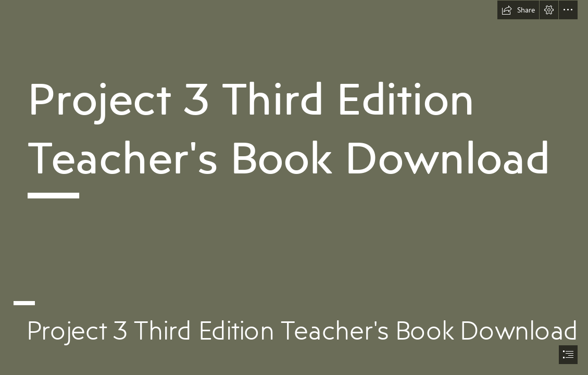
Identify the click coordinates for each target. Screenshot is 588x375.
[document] (294, 187)
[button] (518, 10)
